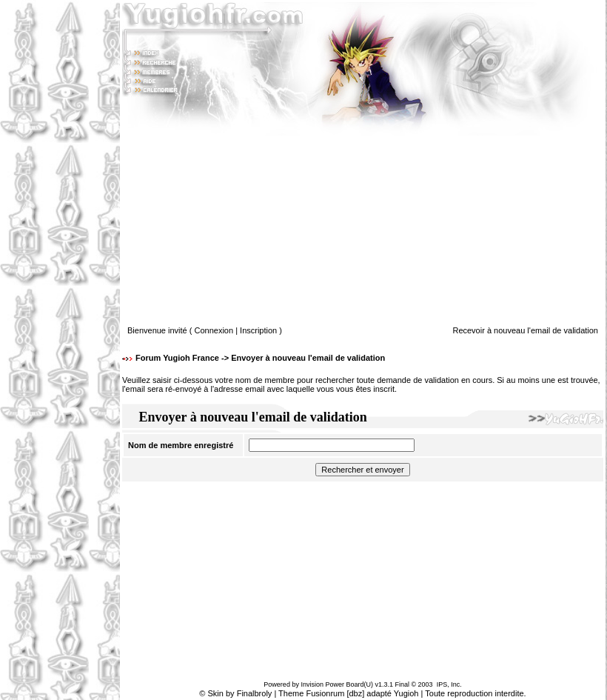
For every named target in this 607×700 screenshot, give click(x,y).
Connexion (214, 330)
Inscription (258, 330)
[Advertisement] (60, 350)
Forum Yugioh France (177, 358)
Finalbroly (255, 693)
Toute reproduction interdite (474, 693)
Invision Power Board (332, 684)
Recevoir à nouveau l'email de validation (525, 330)
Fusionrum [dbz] (335, 693)
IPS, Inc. (449, 684)
